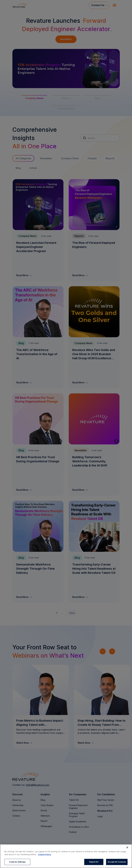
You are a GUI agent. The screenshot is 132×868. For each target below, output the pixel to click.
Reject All (94, 862)
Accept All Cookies (117, 862)
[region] (66, 856)
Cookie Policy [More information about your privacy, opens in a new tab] (45, 854)
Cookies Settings (17, 862)
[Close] (127, 847)
